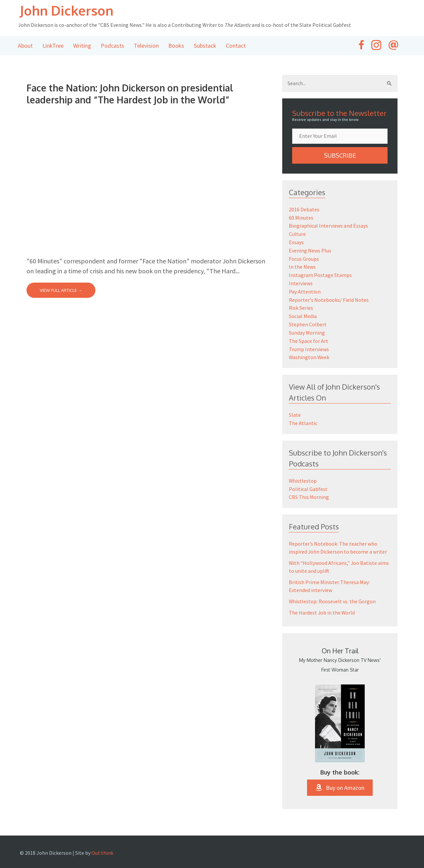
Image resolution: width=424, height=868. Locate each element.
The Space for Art (309, 337)
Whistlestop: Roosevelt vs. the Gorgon (332, 595)
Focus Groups (304, 257)
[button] (340, 156)
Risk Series (301, 305)
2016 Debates (304, 210)
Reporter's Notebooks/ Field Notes (329, 297)
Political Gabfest (308, 483)
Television (146, 46)
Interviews (301, 281)
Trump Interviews (309, 345)
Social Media (303, 313)
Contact (236, 46)
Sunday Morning (307, 329)
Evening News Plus (310, 249)
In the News (302, 265)
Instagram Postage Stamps (320, 273)
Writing (82, 46)
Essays (296, 242)
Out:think (102, 847)
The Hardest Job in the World (322, 607)
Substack (205, 46)
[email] (340, 136)
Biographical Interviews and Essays (328, 226)
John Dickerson (68, 11)
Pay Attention (305, 289)
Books (176, 46)
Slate (295, 410)
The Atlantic (303, 418)
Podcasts (112, 46)
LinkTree (53, 46)
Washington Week (309, 353)
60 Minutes (301, 218)
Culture (297, 234)
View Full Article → (61, 291)
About (25, 46)
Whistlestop (303, 475)
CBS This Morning (309, 491)
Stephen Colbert (308, 321)
